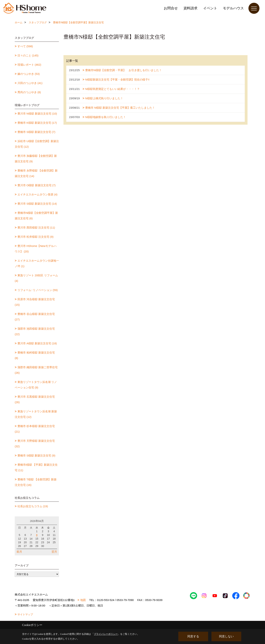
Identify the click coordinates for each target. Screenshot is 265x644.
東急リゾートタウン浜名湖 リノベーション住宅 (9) (36, 385)
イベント (210, 8)
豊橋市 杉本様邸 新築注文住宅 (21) (35, 429)
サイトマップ (25, 614)
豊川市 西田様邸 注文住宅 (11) (36, 228)
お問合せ (171, 8)
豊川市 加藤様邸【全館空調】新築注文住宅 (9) (36, 159)
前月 (19, 552)
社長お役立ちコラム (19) (33, 506)
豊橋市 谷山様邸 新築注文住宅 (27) (35, 317)
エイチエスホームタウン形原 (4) (38, 194)
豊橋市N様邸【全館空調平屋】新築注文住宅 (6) (36, 216)
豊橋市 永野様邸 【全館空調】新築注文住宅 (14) (36, 173)
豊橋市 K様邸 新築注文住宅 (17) (37, 123)
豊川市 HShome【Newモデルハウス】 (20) (36, 249)
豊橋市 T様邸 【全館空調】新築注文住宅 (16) (36, 482)
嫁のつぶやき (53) (29, 74)
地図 (83, 600)
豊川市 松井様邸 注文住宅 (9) (36, 237)
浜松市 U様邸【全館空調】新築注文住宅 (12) (37, 144)
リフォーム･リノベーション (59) (38, 290)
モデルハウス (233, 8)
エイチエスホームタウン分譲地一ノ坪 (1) (37, 263)
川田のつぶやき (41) (30, 83)
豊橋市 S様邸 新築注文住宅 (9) (36, 455)
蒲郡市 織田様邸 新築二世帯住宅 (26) (36, 370)
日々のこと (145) (28, 55)
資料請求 (190, 8)
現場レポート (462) (29, 65)
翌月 (54, 552)
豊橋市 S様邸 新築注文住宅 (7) (36, 132)
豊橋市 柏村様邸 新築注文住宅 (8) (35, 355)
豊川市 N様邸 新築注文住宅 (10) (37, 114)
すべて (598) (25, 46)
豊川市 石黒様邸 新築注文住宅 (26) (35, 399)
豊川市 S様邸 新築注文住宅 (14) (37, 204)
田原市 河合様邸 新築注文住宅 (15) (35, 302)
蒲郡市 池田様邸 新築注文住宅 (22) (35, 331)
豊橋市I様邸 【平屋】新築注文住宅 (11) (36, 467)
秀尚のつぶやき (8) (29, 92)
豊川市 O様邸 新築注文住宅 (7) (37, 185)
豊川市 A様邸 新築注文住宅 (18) (37, 343)
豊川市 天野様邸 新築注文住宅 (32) (35, 444)
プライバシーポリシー (106, 634)
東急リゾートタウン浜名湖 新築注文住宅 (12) (36, 414)
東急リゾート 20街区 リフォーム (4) (36, 278)
